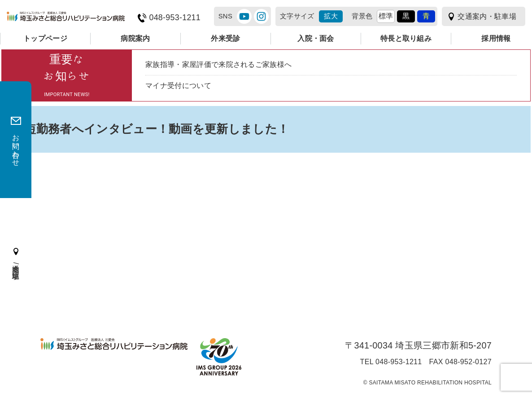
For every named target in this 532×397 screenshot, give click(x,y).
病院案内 (135, 38)
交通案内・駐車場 (487, 16)
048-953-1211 (175, 18)
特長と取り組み (406, 38)
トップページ (45, 38)
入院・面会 (316, 38)
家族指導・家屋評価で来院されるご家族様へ (218, 64)
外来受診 (225, 38)
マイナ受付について (178, 86)
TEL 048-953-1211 (391, 362)
